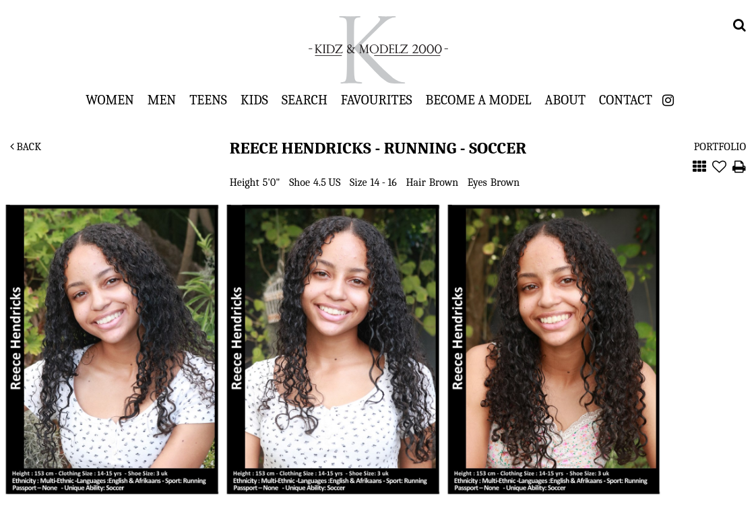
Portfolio (720, 147)
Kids (254, 100)
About (565, 100)
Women (110, 100)
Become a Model (479, 100)
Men (162, 100)
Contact (626, 100)
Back (26, 147)
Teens (208, 100)
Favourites (377, 100)
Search (305, 100)
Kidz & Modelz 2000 (378, 50)
